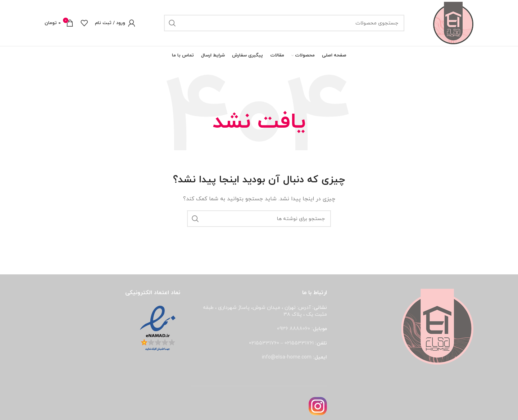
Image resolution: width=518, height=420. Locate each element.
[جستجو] (284, 23)
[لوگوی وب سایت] (453, 23)
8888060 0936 (294, 330)
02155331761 (299, 344)
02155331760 (264, 344)
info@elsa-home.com (287, 358)
